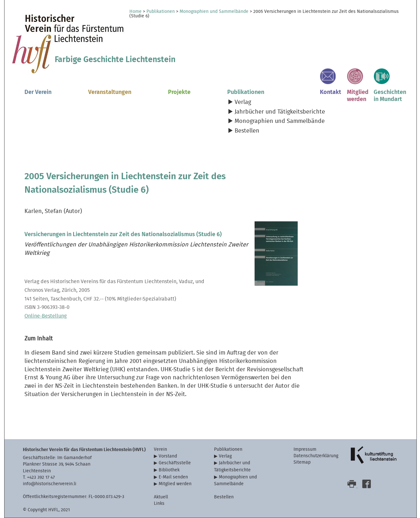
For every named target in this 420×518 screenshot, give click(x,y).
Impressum (305, 449)
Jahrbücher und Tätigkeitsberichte (280, 112)
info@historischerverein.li (50, 484)
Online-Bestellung (46, 316)
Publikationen (161, 12)
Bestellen (247, 131)
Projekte (179, 92)
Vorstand (168, 456)
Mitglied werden (175, 484)
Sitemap (302, 462)
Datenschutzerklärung (316, 456)
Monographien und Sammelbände (214, 12)
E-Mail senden (173, 477)
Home (135, 12)
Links (159, 503)
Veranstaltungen (110, 92)
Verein (160, 449)
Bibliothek (169, 470)
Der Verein (38, 92)
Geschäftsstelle (175, 463)
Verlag (243, 102)
